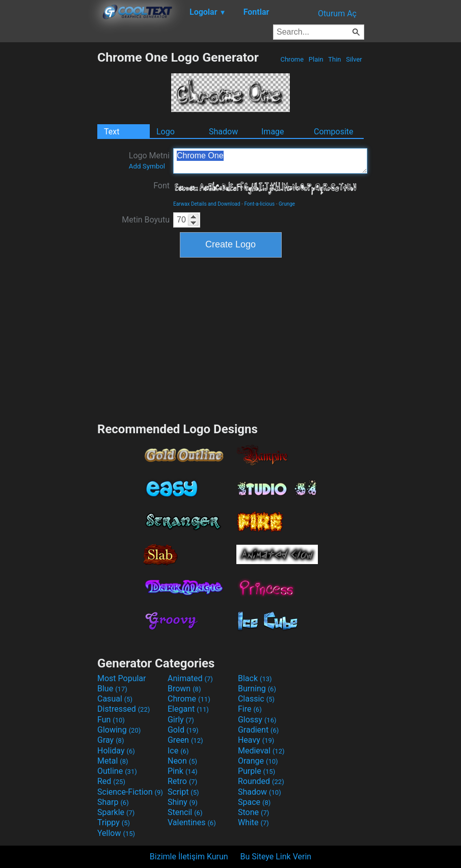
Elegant (188, 709)
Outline (117, 771)
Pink (183, 771)
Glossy (257, 720)
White (253, 822)
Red (111, 781)
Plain (316, 59)
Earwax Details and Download (207, 204)
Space (254, 802)
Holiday (116, 751)
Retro (182, 781)
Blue (112, 689)
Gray (111, 740)
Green (185, 740)
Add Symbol (147, 166)
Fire (250, 709)
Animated (190, 678)
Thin (335, 59)
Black (255, 678)
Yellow (116, 833)
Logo (166, 132)
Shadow (223, 132)
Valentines (192, 822)
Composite (334, 132)
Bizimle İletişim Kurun (189, 857)
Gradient (258, 730)
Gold (183, 730)
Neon (182, 761)
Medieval (261, 751)
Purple (256, 771)
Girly (181, 720)
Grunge (287, 204)
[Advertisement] (48, 203)
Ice (178, 751)
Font (161, 186)
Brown (184, 689)
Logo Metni (149, 160)
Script (183, 792)
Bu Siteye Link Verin (276, 857)
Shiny (183, 802)
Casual (115, 699)
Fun (111, 720)
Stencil (185, 812)
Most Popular (122, 678)
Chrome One (270, 161)
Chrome (292, 59)
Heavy (256, 740)
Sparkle (116, 812)
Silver (354, 59)
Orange (258, 761)
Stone (253, 812)
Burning (257, 689)
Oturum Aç (337, 13)
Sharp (113, 802)
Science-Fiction (130, 792)
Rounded (261, 781)
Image (273, 132)
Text (112, 132)
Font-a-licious (259, 204)
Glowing (119, 730)
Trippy (114, 822)
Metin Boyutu (146, 220)
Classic (256, 699)
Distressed (124, 709)
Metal (113, 761)
